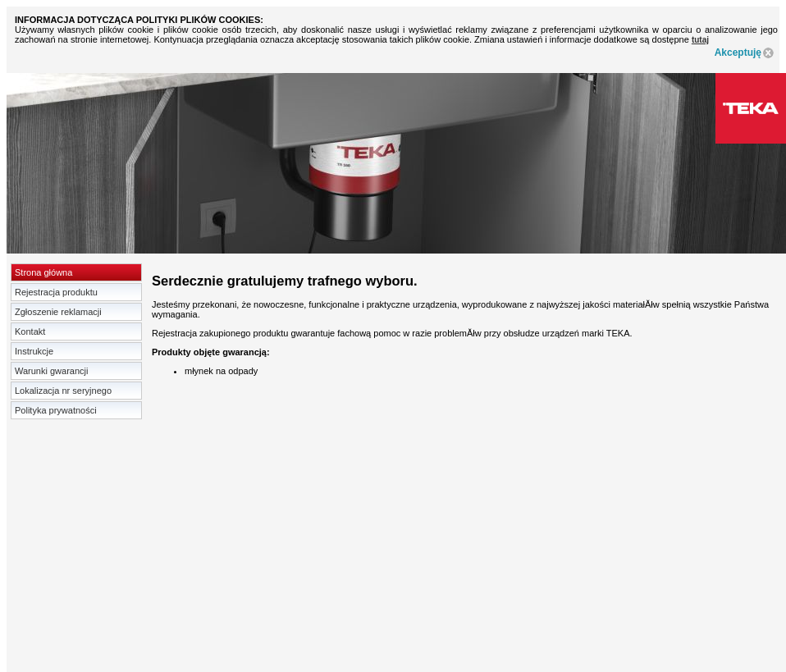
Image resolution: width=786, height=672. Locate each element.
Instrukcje (34, 351)
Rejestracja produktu (56, 292)
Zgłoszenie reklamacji (58, 312)
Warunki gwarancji (51, 371)
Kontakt (30, 331)
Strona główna (43, 272)
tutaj (700, 40)
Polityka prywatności (56, 410)
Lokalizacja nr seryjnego (63, 391)
